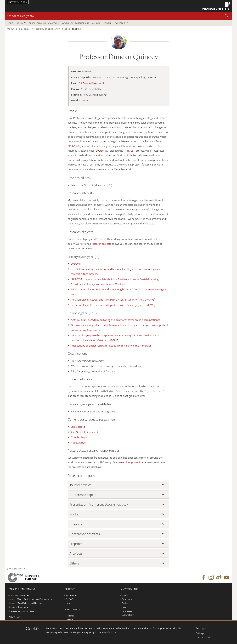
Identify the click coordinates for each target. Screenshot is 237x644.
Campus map (127, 599)
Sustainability (128, 615)
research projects (101, 244)
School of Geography (20, 16)
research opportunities (131, 462)
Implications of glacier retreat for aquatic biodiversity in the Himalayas (111, 345)
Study (20, 23)
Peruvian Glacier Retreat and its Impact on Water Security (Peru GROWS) (113, 299)
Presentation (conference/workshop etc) (99, 504)
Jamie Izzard (78, 427)
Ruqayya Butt (79, 442)
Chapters (76, 524)
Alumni (96, 23)
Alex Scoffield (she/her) (85, 432)
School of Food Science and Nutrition (26, 603)
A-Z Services (71, 595)
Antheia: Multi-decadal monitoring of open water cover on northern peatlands (116, 320)
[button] (226, 16)
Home (10, 23)
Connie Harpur (79, 437)
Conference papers (83, 495)
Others (74, 563)
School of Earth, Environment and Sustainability (31, 599)
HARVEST (129, 151)
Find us (125, 603)
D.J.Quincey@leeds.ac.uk (91, 83)
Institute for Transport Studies (23, 611)
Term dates (127, 611)
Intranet (69, 603)
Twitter (85, 100)
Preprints (76, 544)
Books (74, 514)
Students (70, 616)
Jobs (124, 607)
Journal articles (80, 485)
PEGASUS (75, 146)
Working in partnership (75, 23)
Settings (200, 633)
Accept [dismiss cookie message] (201, 628)
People (107, 23)
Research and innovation (44, 23)
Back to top (15, 569)
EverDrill (101, 151)
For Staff (69, 599)
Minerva (69, 620)
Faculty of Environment (20, 29)
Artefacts (76, 553)
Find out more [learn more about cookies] (203, 637)
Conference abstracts (85, 534)
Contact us (121, 23)
